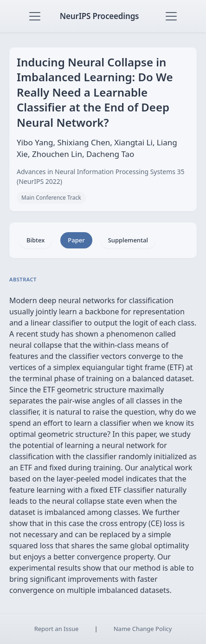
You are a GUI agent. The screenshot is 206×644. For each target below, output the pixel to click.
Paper (76, 240)
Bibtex (35, 240)
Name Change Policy (143, 629)
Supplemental (128, 240)
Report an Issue (57, 629)
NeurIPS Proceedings (100, 16)
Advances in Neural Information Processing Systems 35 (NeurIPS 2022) (101, 176)
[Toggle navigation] (35, 16)
